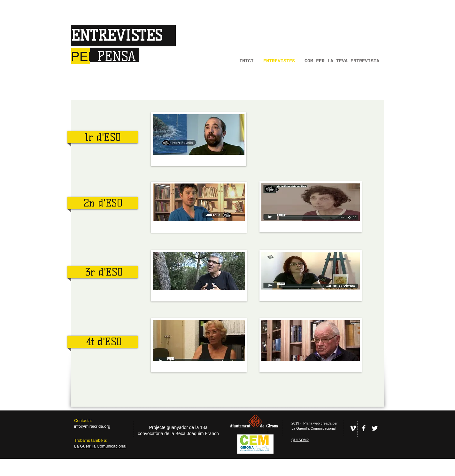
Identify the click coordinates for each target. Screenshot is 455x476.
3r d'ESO (104, 272)
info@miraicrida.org (92, 426)
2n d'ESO (103, 203)
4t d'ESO (104, 342)
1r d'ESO (103, 137)
